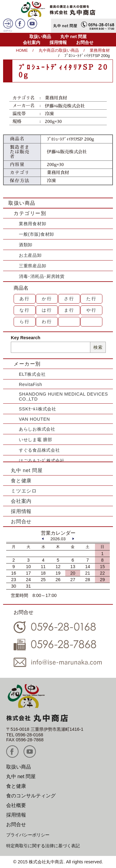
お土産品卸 (30, 255)
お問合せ (85, 42)
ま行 (69, 310)
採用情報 (58, 42)
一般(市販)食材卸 (37, 234)
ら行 (25, 322)
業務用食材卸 (32, 224)
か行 (47, 299)
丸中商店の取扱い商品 (59, 50)
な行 (25, 310)
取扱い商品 (40, 37)
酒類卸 (26, 245)
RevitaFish (30, 384)
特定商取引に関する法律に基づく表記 (43, 846)
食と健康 (21, 481)
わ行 (47, 322)
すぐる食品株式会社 (39, 450)
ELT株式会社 (32, 374)
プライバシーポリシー (28, 835)
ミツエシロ (24, 491)
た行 (92, 299)
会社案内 (32, 42)
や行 (92, 310)
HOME (22, 50)
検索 (98, 347)
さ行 (69, 299)
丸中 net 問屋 (74, 37)
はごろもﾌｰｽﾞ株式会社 (42, 461)
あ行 (25, 299)
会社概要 (16, 805)
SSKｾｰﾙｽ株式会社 (38, 409)
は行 (47, 310)
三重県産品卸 (32, 266)
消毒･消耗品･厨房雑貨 (42, 276)
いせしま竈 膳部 (36, 440)
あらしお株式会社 (37, 429)
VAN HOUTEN (34, 419)
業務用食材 (100, 50)
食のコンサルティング (31, 796)
